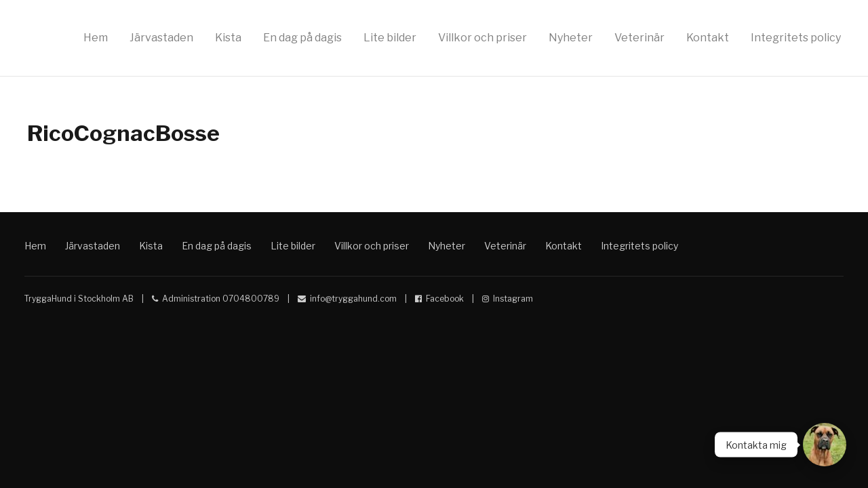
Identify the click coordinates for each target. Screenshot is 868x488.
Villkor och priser (482, 38)
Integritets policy (796, 38)
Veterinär (639, 38)
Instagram (513, 299)
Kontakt (708, 38)
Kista (228, 38)
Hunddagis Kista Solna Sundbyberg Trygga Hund (725, 238)
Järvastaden (161, 38)
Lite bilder (390, 38)
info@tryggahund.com (353, 299)
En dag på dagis (302, 38)
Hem (96, 38)
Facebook (445, 299)
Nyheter (571, 38)
